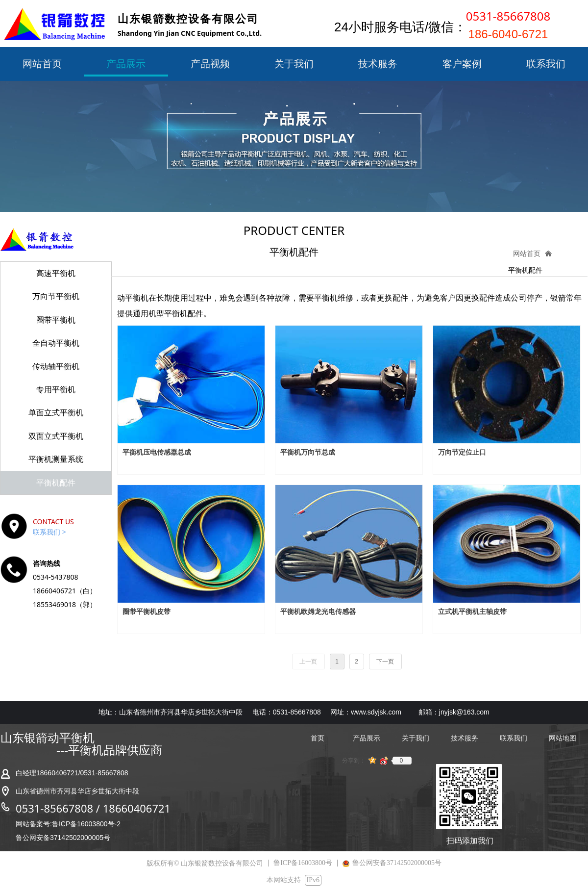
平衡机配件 (525, 270)
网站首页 (527, 254)
